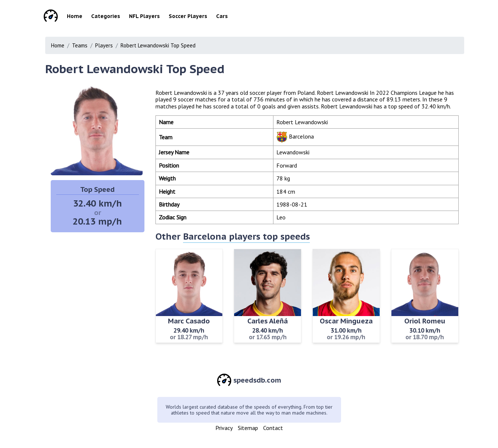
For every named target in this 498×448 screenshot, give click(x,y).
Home (75, 16)
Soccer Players (188, 16)
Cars (222, 16)
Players (104, 45)
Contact (273, 428)
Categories (106, 16)
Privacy (224, 428)
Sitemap (248, 428)
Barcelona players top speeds (246, 236)
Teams (80, 45)
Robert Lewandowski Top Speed (158, 45)
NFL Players (144, 16)
